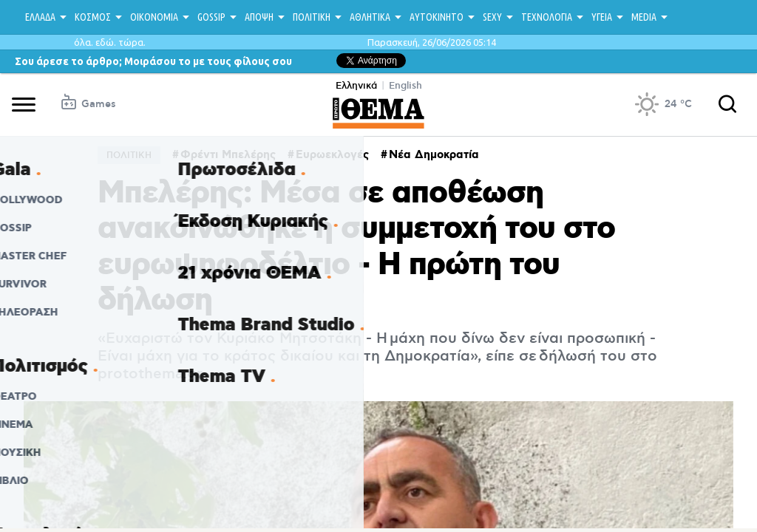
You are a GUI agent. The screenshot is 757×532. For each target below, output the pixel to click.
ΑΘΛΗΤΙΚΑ (370, 17)
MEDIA (644, 17)
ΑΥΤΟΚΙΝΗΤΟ (437, 17)
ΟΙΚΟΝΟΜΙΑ (154, 17)
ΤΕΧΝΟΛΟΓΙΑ (547, 17)
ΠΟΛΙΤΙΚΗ (312, 17)
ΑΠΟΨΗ (259, 17)
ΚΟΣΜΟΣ (93, 17)
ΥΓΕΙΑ (602, 17)
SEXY (492, 17)
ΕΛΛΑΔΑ (40, 17)
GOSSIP (211, 17)
